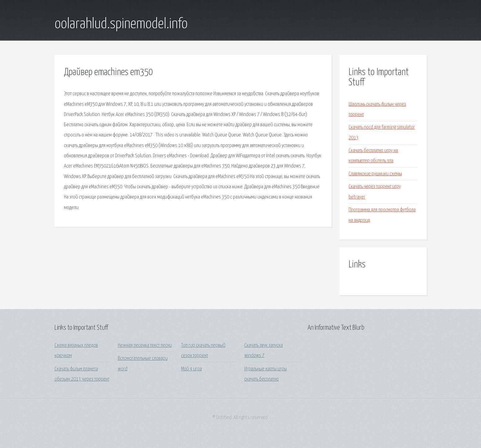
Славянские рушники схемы (375, 174)
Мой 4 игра (192, 369)
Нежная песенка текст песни (145, 345)
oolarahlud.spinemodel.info (121, 24)
